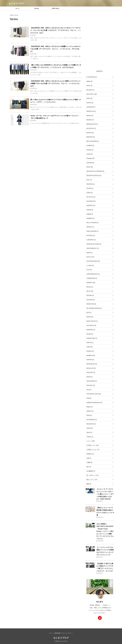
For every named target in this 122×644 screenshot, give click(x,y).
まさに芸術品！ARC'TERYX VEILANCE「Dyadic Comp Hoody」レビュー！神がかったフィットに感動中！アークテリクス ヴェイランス (105, 531)
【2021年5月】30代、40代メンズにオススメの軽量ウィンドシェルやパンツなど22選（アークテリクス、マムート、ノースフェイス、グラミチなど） (55, 49)
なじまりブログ (17, 3)
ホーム (17, 8)
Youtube (36, 8)
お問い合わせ (56, 8)
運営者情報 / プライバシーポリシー (64, 633)
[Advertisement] (100, 40)
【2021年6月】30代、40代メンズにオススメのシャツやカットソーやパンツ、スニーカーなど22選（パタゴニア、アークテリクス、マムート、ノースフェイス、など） (56, 30)
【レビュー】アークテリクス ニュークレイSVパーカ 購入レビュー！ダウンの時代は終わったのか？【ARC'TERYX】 (105, 494)
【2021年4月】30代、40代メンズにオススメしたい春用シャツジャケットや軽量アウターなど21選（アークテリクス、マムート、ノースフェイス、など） (56, 84)
